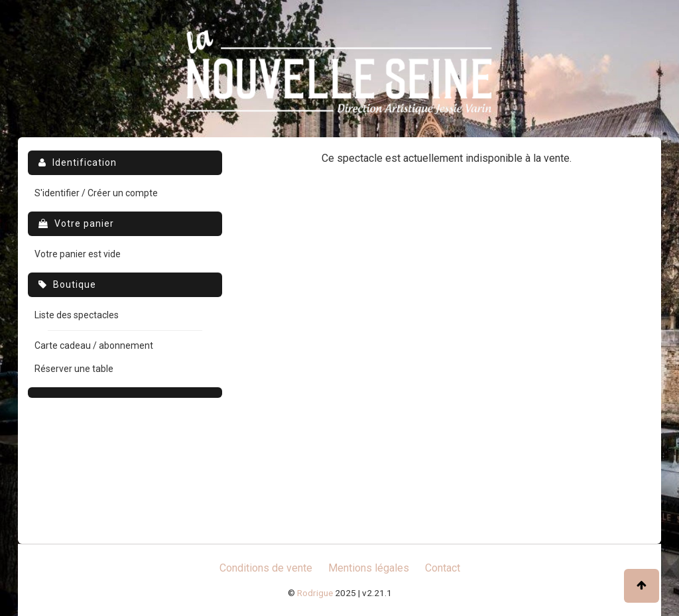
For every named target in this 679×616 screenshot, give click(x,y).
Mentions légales (369, 568)
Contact (443, 568)
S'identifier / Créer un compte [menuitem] (96, 193)
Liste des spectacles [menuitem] (77, 315)
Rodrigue (315, 593)
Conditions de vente (266, 568)
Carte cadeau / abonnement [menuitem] (94, 345)
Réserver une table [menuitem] (74, 369)
